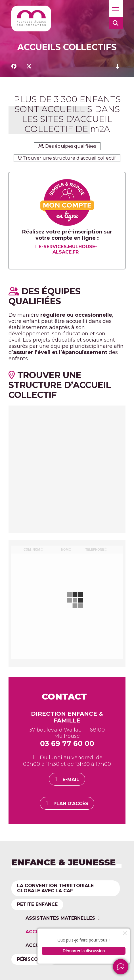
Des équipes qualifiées (67, 146)
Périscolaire (34, 959)
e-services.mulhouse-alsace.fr (68, 249)
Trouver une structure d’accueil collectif (67, 158)
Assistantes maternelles (60, 919)
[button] (116, 8)
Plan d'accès (71, 804)
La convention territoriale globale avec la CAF (55, 888)
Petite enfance (37, 905)
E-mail (71, 780)
